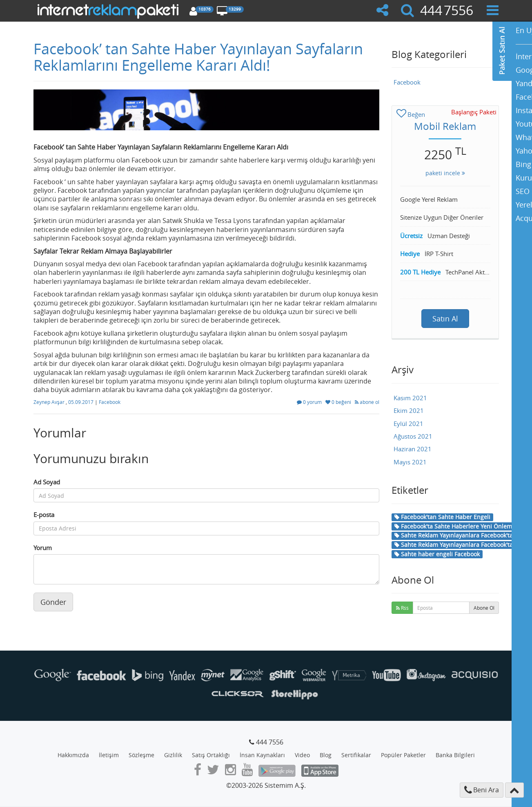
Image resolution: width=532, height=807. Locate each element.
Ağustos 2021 (413, 436)
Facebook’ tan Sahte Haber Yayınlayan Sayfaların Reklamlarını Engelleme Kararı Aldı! (198, 57)
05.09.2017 (81, 402)
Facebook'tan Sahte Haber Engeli (442, 517)
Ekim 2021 (409, 410)
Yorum (43, 548)
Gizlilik (173, 755)
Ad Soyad (47, 482)
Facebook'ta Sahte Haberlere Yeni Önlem (453, 526)
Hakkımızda (73, 755)
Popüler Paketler (403, 755)
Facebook (110, 402)
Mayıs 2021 (410, 462)
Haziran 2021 (413, 449)
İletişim (109, 755)
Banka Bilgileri (455, 755)
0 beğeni (339, 402)
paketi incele (445, 173)
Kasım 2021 (410, 398)
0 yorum (310, 402)
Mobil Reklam (445, 126)
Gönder (53, 602)
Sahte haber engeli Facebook (437, 554)
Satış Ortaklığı (211, 755)
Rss (402, 608)
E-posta (44, 515)
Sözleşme (141, 755)
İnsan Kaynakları (262, 755)
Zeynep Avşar (50, 402)
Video (302, 755)
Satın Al (445, 319)
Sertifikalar (356, 755)
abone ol (367, 402)
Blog (326, 755)
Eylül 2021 (408, 424)
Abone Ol (484, 608)
